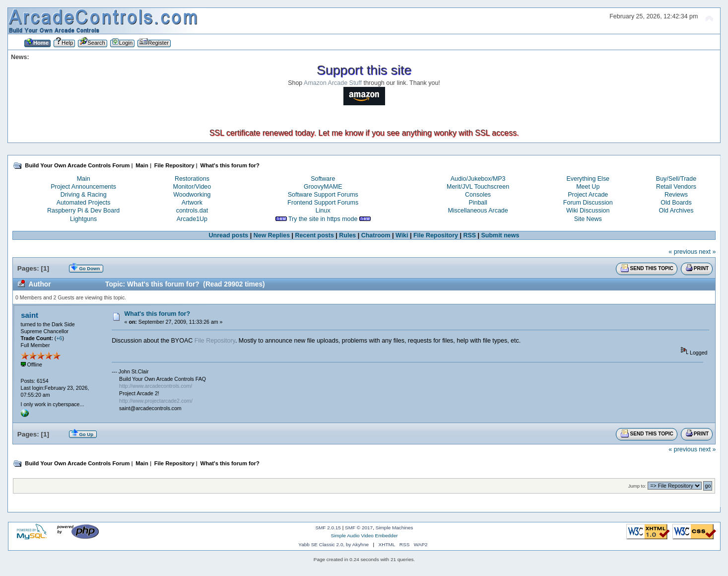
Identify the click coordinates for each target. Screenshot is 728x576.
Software (323, 179)
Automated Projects (84, 203)
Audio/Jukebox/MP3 (478, 179)
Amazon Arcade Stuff (333, 83)
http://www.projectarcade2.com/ (156, 401)
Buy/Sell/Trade (676, 179)
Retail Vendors (676, 187)
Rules (347, 235)
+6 (59, 338)
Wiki (402, 235)
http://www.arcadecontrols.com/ (156, 386)
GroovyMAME (323, 187)
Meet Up (588, 187)
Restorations (192, 179)
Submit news (500, 235)
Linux (323, 211)
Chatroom (376, 235)
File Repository (436, 235)
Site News (588, 219)
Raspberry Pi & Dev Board (83, 211)
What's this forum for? (158, 314)
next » (707, 252)
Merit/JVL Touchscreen (478, 187)
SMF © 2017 (359, 528)
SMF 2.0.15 (328, 528)
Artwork (192, 203)
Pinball (478, 203)
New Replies (272, 235)
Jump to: (637, 486)
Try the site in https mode (323, 219)
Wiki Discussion (588, 211)
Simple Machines (395, 528)
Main (84, 179)
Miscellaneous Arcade (478, 211)
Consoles (478, 195)
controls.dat (192, 211)
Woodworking (192, 195)
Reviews (676, 195)
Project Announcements (83, 187)
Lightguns (83, 219)
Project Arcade (588, 195)
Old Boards (676, 203)
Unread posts (229, 235)
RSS (469, 235)
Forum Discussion (588, 203)
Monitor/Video (192, 187)
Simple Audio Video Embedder (364, 536)
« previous (683, 252)
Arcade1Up (192, 219)
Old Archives (676, 211)
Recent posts (315, 235)
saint (30, 315)
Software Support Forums (323, 195)
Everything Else (588, 179)
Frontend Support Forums (323, 203)
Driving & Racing (84, 195)
